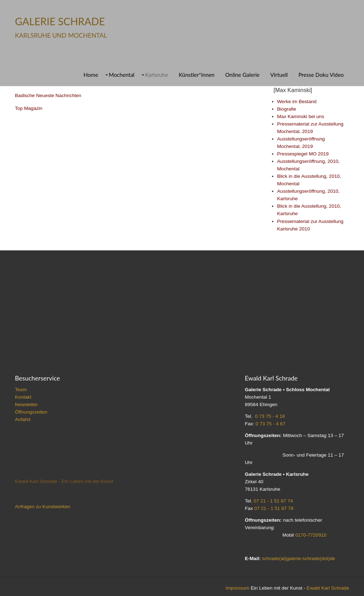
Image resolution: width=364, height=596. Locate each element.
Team (21, 390)
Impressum (237, 588)
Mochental (122, 75)
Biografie (287, 109)
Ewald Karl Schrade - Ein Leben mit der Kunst (64, 481)
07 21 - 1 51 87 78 (274, 508)
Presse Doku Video (321, 75)
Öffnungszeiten (31, 412)
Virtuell (279, 75)
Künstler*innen (197, 75)
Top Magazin (29, 108)
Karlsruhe (157, 75)
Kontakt (23, 397)
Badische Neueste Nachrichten (48, 95)
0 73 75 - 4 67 (271, 424)
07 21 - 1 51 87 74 (273, 501)
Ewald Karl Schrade (328, 588)
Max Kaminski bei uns (301, 116)
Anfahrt (23, 419)
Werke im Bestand (297, 102)
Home (91, 75)
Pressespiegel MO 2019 (303, 154)
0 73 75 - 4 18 (270, 416)
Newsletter (26, 405)
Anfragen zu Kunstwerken (43, 507)
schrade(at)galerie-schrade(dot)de (299, 558)
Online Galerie (242, 75)
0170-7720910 (311, 535)
